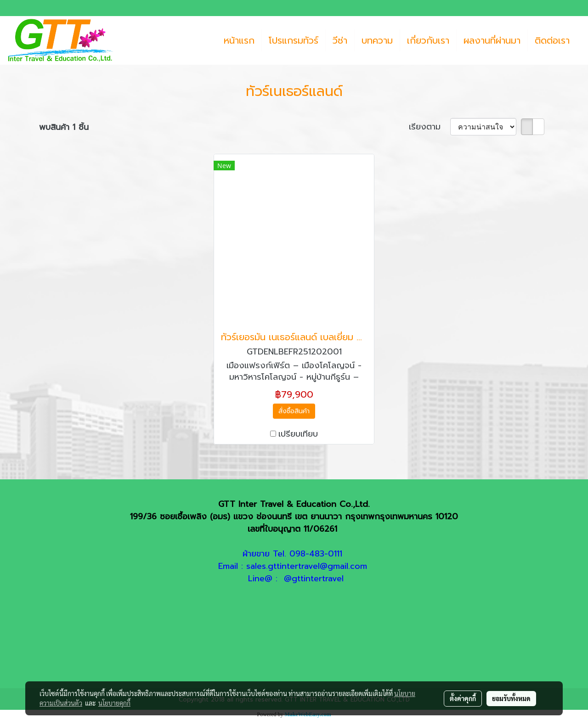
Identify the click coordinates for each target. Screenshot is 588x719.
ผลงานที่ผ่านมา (492, 40)
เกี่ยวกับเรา (428, 40)
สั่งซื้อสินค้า (294, 411)
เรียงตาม (430, 127)
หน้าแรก (239, 40)
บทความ (377, 40)
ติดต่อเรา (552, 40)
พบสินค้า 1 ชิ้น (64, 127)
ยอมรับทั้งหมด (511, 698)
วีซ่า (340, 40)
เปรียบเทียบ (298, 434)
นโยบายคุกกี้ (114, 703)
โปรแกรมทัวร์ (294, 40)
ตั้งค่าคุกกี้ (463, 698)
